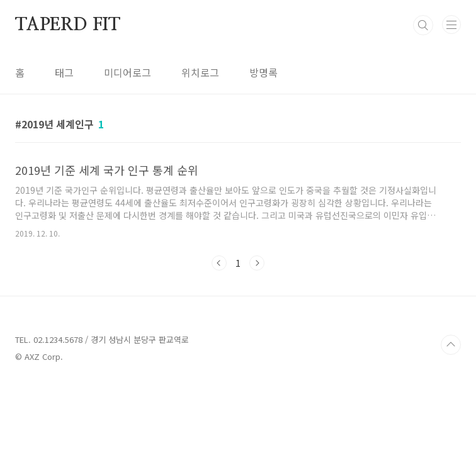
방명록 (263, 72)
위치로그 (200, 72)
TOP (451, 345)
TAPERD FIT (68, 25)
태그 (64, 72)
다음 (257, 263)
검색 (423, 25)
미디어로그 (127, 72)
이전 (219, 263)
